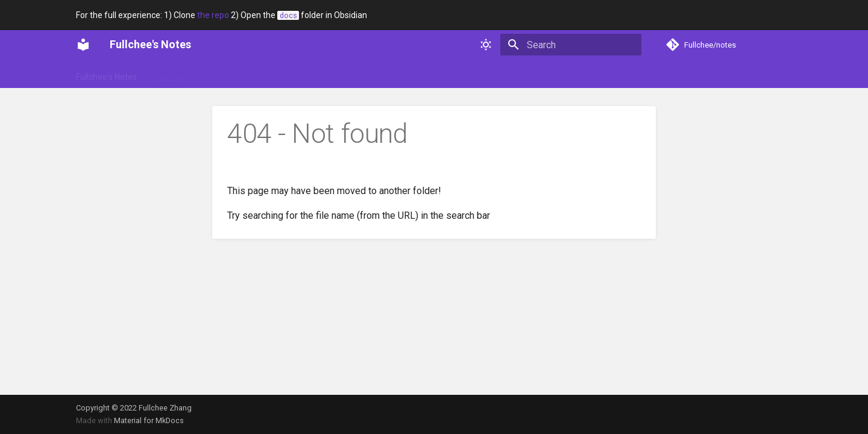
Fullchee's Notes (106, 74)
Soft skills (268, 74)
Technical (320, 74)
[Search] (571, 45)
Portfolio (217, 74)
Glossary (169, 74)
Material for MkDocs (149, 420)
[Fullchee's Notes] (83, 45)
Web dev (370, 74)
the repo (213, 15)
